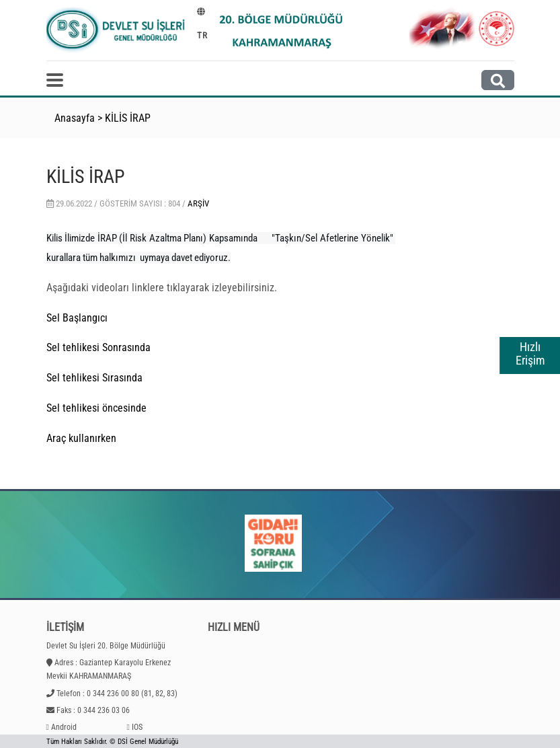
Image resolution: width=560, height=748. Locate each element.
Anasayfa (75, 118)
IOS (137, 727)
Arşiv (198, 203)
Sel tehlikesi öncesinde (96, 408)
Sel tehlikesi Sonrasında (98, 347)
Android (64, 727)
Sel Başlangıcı (78, 318)
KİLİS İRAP (128, 118)
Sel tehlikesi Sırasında (94, 378)
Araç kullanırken (81, 438)
